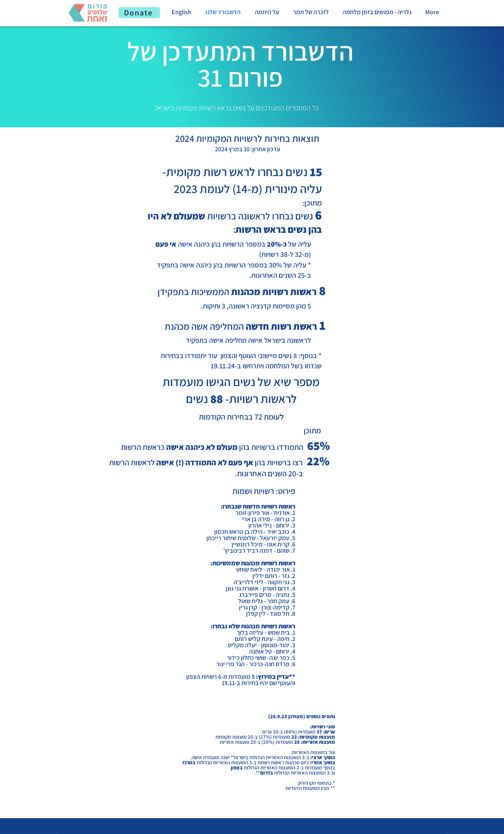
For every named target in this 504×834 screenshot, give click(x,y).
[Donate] (139, 13)
